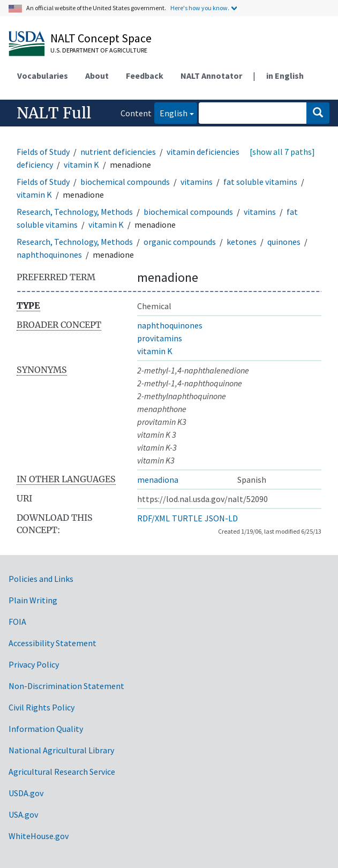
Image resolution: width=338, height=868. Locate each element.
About (97, 76)
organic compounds (180, 242)
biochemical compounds (125, 182)
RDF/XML (153, 518)
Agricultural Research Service (62, 772)
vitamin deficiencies (203, 152)
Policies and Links (41, 579)
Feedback (145, 76)
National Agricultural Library (61, 750)
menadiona (158, 480)
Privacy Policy (34, 664)
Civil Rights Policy (42, 707)
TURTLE (187, 518)
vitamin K (81, 164)
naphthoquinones (49, 255)
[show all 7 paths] (282, 152)
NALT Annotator (211, 76)
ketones (242, 242)
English (171, 112)
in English (285, 76)
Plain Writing (33, 600)
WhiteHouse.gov (39, 836)
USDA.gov (26, 793)
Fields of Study (43, 152)
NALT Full (54, 113)
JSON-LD (221, 518)
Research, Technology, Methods (75, 212)
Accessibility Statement (52, 643)
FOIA (17, 622)
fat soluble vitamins (260, 182)
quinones (284, 242)
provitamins (160, 338)
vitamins (197, 182)
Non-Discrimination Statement (66, 686)
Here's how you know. (200, 8)
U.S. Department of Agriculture (99, 50)
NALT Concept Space (101, 38)
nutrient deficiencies (118, 152)
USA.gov (23, 814)
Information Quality (46, 729)
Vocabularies (43, 76)
